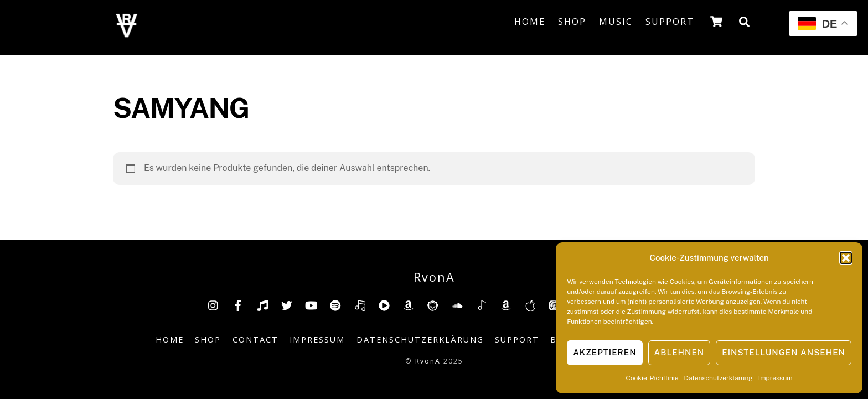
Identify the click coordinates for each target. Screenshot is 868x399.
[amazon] (409, 304)
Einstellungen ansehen (784, 352)
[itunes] (555, 304)
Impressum (776, 378)
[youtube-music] (384, 304)
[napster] (433, 304)
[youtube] (311, 304)
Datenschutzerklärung (719, 378)
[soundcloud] (457, 304)
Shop (572, 22)
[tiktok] (262, 304)
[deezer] (360, 304)
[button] (846, 258)
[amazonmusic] (506, 304)
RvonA (428, 361)
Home (530, 22)
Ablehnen (680, 352)
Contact (255, 340)
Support (670, 22)
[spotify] (335, 304)
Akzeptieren (604, 352)
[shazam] (482, 304)
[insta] (214, 304)
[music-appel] (530, 304)
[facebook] (238, 304)
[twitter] (287, 304)
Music (616, 22)
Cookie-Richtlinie (652, 378)
